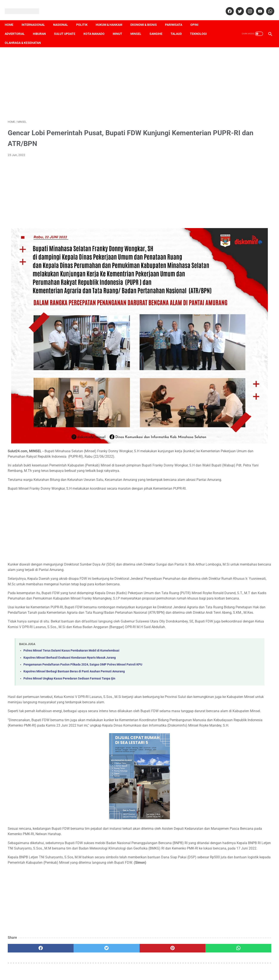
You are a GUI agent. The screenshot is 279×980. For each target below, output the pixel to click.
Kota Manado (97, 26)
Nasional (64, 17)
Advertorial (18, 26)
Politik (85, 17)
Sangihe (159, 26)
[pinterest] (118, 942)
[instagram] (246, 6)
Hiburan (42, 26)
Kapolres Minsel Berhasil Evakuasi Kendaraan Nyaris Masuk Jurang (70, 624)
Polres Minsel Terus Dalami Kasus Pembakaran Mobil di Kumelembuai (71, 617)
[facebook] (226, 6)
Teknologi (201, 26)
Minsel (139, 26)
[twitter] (236, 6)
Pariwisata (177, 17)
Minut (120, 26)
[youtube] (257, 6)
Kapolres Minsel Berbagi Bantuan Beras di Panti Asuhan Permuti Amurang (74, 638)
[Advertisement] (96, 78)
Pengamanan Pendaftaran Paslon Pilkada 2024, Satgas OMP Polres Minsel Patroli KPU (83, 631)
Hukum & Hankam (112, 17)
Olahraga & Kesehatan (26, 35)
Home (12, 17)
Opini (197, 17)
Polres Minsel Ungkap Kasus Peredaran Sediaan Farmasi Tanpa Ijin (69, 645)
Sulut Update (68, 26)
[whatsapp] (267, 6)
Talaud (179, 26)
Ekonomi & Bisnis (147, 17)
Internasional (36, 17)
